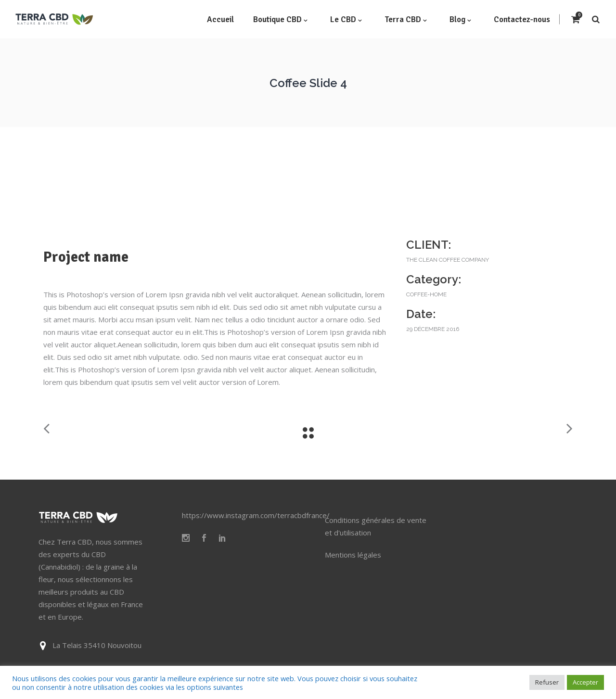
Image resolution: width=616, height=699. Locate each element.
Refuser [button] (547, 682)
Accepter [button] (585, 682)
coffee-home (426, 294)
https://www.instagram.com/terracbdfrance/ (256, 515)
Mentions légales (353, 555)
